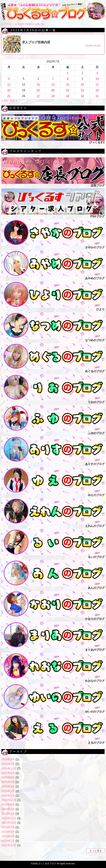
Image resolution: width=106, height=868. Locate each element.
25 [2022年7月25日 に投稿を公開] (9, 96)
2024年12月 (9, 800)
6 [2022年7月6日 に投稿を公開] (38, 79)
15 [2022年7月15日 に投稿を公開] (68, 84)
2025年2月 (8, 791)
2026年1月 (8, 764)
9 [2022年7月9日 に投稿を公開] (82, 79)
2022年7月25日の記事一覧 (31, 24)
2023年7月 (8, 827)
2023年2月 (8, 836)
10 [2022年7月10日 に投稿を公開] (97, 79)
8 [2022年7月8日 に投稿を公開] (68, 79)
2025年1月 (8, 796)
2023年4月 (8, 832)
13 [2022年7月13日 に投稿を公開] (38, 84)
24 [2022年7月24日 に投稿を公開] (97, 90)
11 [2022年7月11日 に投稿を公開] (9, 84)
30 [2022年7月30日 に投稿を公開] (82, 96)
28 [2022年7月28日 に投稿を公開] (53, 96)
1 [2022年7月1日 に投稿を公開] (68, 73)
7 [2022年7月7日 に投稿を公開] (53, 79)
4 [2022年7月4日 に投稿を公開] (9, 79)
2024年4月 (8, 814)
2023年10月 (9, 823)
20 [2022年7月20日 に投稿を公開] (38, 90)
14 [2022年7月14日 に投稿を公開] (53, 84)
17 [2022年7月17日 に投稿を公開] (97, 84)
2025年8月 (8, 777)
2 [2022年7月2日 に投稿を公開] (82, 73)
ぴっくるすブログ (47, 864)
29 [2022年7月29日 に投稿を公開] (68, 96)
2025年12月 (9, 768)
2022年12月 (9, 845)
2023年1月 (8, 841)
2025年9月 (8, 773)
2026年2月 (8, 759)
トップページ (8, 24)
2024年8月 (8, 805)
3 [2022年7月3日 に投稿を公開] (97, 73)
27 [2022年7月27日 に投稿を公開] (38, 96)
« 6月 (5, 101)
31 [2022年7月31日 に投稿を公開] (97, 96)
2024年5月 (8, 809)
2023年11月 (9, 818)
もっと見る (96, 851)
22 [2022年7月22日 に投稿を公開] (68, 90)
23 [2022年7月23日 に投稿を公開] (82, 90)
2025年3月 (8, 787)
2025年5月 (8, 782)
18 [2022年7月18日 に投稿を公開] (9, 90)
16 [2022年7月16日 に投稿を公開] (82, 84)
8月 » (14, 101)
